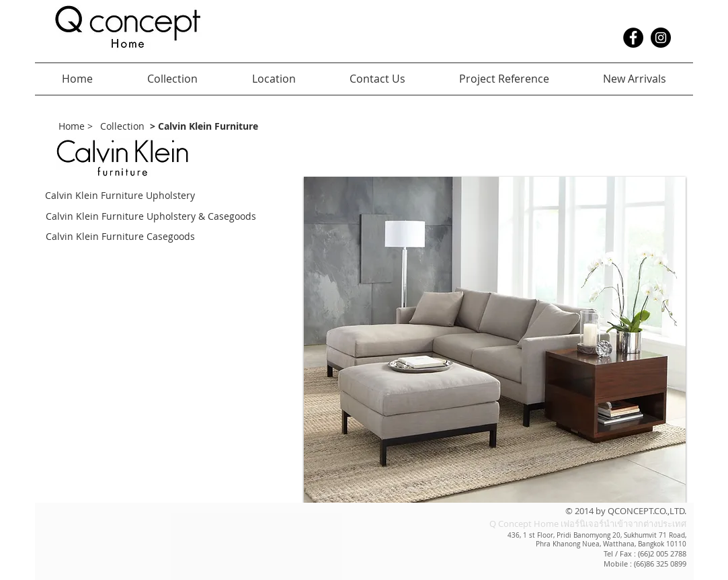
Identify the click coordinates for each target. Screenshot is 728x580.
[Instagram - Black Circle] (661, 38)
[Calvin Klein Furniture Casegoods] (143, 237)
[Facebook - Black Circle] (633, 38)
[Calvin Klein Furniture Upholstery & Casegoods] (173, 217)
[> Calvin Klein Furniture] (204, 127)
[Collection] (122, 127)
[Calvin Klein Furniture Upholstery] (125, 196)
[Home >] (76, 127)
